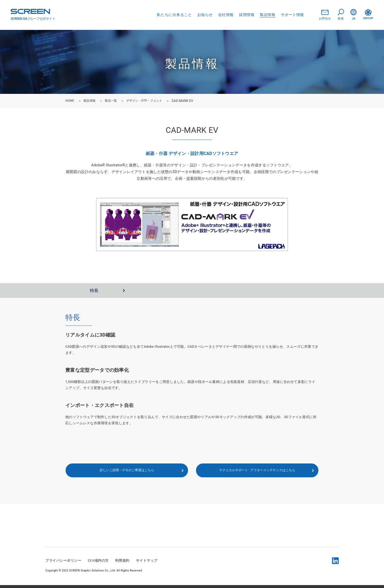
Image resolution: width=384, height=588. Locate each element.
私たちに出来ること (174, 15)
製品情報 (267, 15)
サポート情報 (292, 15)
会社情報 (226, 15)
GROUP (368, 15)
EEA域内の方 (98, 563)
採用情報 (247, 15)
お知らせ (205, 15)
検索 (341, 15)
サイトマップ (147, 563)
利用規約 (122, 563)
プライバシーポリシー (63, 563)
